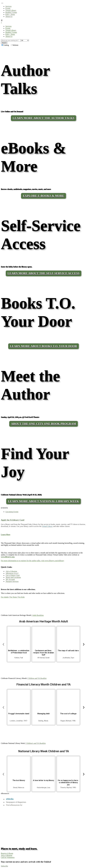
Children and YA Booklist (37, 678)
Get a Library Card (12, 575)
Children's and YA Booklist (36, 743)
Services (8, 6)
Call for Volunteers (8, 857)
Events (8, 8)
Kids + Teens (10, 14)
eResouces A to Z (12, 573)
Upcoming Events (12, 512)
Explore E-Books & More (43, 196)
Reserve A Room (7, 853)
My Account (10, 579)
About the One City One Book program (43, 424)
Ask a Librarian (11, 571)
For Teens (13, 597)
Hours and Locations (13, 577)
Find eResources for (14, 805)
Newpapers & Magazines (16, 802)
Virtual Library (11, 10)
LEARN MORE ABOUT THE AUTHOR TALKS (44, 118)
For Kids (21, 597)
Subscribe (4, 866)
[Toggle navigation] (2, 3)
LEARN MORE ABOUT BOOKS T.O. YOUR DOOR (44, 346)
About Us (9, 16)
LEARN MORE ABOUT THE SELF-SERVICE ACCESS (43, 273)
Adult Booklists (38, 615)
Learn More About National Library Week (43, 501)
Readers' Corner (11, 12)
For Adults (5, 597)
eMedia (10, 799)
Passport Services (12, 581)
